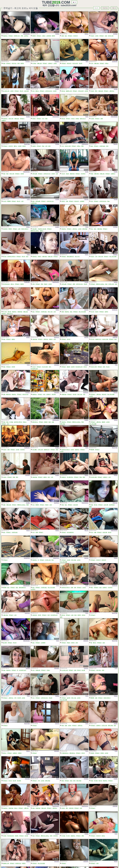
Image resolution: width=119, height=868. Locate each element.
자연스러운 (75, 63)
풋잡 (42, 284)
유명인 (34, 119)
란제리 (102, 753)
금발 (63, 36)
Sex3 (87, 62)
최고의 (96, 8)
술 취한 (5, 643)
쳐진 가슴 (50, 312)
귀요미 (93, 36)
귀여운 (39, 615)
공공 (19, 63)
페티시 (37, 91)
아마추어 (83, 174)
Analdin (57, 89)
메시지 (22, 91)
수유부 (50, 284)
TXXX (87, 117)
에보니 (25, 422)
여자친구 (75, 36)
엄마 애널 (74, 560)
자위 (49, 615)
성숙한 (55, 91)
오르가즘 (26, 91)
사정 (46, 146)
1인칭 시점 (111, 36)
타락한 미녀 (17, 36)
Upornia (115, 144)
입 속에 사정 (6, 91)
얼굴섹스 (35, 394)
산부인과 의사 (49, 91)
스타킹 (80, 229)
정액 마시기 (83, 119)
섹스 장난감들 (113, 256)
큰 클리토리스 (65, 753)
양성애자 (5, 229)
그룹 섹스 (112, 91)
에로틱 (34, 146)
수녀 (43, 119)
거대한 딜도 (102, 146)
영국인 (63, 201)
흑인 (96, 91)
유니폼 (83, 670)
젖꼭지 (79, 615)
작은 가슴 (80, 394)
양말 (14, 477)
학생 (83, 422)
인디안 (10, 781)
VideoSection (26, 34)
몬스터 (108, 367)
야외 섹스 (14, 63)
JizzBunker (115, 62)
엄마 (50, 367)
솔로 (61, 617)
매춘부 (53, 36)
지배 (67, 201)
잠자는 (103, 836)
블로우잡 (72, 174)
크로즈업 (35, 615)
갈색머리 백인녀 (11, 256)
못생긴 (24, 146)
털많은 (69, 367)
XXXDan (115, 34)
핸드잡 (79, 670)
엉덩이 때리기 (25, 229)
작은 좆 (75, 394)
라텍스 (107, 63)
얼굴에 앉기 (98, 339)
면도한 (81, 63)
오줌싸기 (50, 63)
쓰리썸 (86, 91)
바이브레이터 (70, 532)
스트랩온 (82, 201)
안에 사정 (11, 119)
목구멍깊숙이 (6, 284)
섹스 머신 (77, 256)
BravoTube (27, 144)
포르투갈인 (112, 505)
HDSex (86, 34)
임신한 (14, 781)
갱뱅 (102, 119)
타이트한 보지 (34, 369)
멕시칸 (15, 643)
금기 (8, 424)
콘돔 (22, 36)
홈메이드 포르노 (35, 231)
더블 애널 (96, 63)
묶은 (17, 477)
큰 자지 (5, 312)
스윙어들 (49, 36)
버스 (92, 229)
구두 (15, 698)
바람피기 (64, 477)
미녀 (33, 532)
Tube (51, 2)
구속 (92, 63)
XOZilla (57, 34)
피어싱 (73, 119)
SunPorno (56, 255)
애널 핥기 (35, 229)
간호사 (44, 36)
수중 (97, 863)
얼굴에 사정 (69, 91)
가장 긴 (114, 8)
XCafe (87, 172)
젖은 (107, 146)
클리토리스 (35, 422)
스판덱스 (26, 36)
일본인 (106, 312)
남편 (19, 229)
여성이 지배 (68, 146)
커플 (37, 532)
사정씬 (97, 36)
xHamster (115, 337)
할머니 (16, 146)
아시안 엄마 (45, 367)
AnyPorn (86, 668)
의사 (33, 91)
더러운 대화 (94, 477)
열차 (49, 146)
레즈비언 (69, 63)
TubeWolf (27, 475)
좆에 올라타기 (70, 256)
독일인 (46, 284)
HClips (87, 255)
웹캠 (28, 505)
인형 (33, 284)
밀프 (27, 256)
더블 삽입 (39, 63)
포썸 (75, 670)
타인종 (19, 698)
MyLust (86, 531)
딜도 (66, 36)
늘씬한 (73, 367)
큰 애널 (34, 63)
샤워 (116, 284)
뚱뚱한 (34, 36)
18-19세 (54, 394)
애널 (4, 63)
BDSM (9, 201)
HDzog (116, 420)
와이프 (69, 339)
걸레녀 (42, 231)
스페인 (55, 63)
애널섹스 (5, 36)
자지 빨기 (35, 450)
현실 (43, 146)
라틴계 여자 (25, 394)
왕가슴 (63, 91)
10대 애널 (85, 229)
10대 (84, 477)
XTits (87, 89)
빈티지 (85, 367)
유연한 (22, 174)
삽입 (72, 615)
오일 (106, 36)
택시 (53, 560)
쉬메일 (77, 119)
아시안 (63, 174)
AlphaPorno (27, 558)
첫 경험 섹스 (70, 477)
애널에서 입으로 (42, 229)
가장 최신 (105, 8)
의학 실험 (35, 174)
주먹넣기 (11, 36)
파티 (44, 394)
